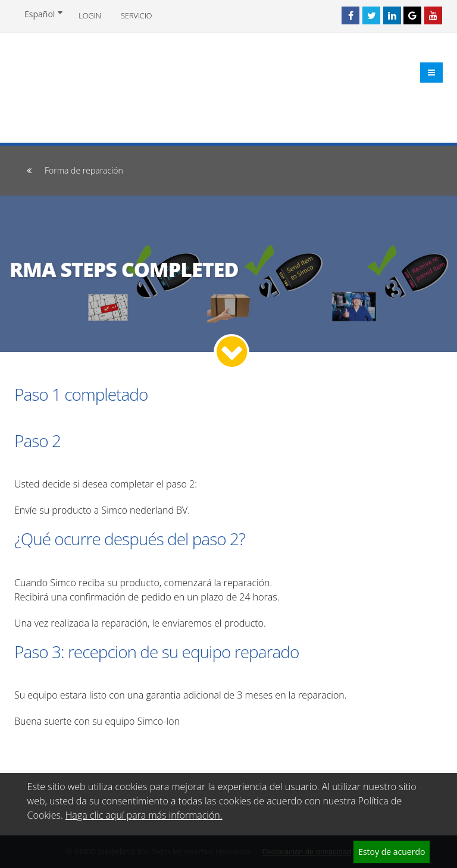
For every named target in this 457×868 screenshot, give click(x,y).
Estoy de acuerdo (392, 852)
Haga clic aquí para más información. (144, 815)
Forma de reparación (84, 170)
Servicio (136, 16)
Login (90, 16)
